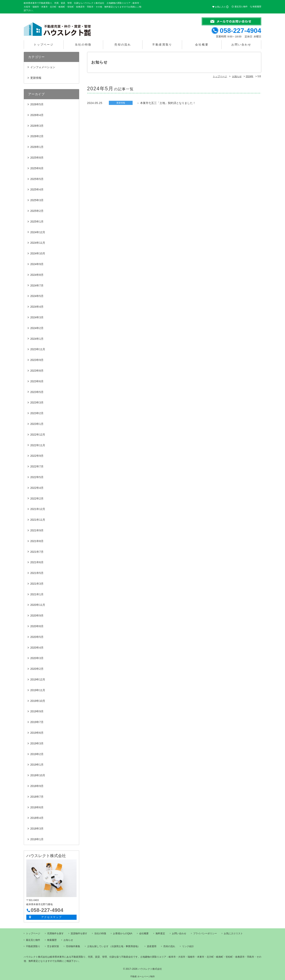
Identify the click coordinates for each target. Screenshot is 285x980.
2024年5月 (37, 296)
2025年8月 (37, 158)
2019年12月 (38, 679)
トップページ (44, 45)
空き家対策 (53, 946)
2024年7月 (37, 285)
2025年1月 (37, 222)
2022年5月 (37, 477)
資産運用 (152, 946)
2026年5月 (37, 104)
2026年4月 (37, 115)
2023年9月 (37, 360)
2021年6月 (37, 562)
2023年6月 (37, 381)
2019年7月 (37, 722)
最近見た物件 (241, 7)
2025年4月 (37, 189)
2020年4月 (37, 648)
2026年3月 (37, 126)
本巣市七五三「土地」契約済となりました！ (168, 103)
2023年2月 (37, 413)
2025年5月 (37, 179)
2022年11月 (38, 445)
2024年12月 (38, 232)
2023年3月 (37, 402)
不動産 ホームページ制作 (142, 976)
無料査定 (160, 933)
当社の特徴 (83, 45)
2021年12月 (38, 509)
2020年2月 (37, 669)
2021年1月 (37, 594)
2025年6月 (37, 168)
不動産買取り (162, 45)
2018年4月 (37, 818)
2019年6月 (37, 733)
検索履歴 (257, 7)
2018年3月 (37, 829)
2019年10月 (38, 701)
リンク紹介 (188, 946)
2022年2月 (37, 499)
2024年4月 (37, 307)
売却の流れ (123, 45)
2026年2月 (37, 136)
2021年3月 (37, 584)
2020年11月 (38, 605)
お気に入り (222, 7)
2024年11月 (38, 243)
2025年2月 (37, 211)
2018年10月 (38, 775)
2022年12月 (38, 435)
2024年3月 (37, 317)
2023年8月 (37, 371)
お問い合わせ (241, 45)
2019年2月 (37, 754)
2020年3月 (37, 658)
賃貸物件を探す (79, 933)
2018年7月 (37, 797)
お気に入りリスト (233, 933)
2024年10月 (38, 253)
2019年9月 (37, 711)
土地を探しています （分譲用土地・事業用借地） (114, 946)
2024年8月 (37, 275)
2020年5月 (37, 637)
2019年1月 (37, 765)
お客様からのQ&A (123, 933)
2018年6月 (37, 807)
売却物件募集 (73, 946)
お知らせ (68, 940)
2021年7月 (37, 552)
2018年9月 (37, 786)
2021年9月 (37, 530)
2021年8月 (37, 541)
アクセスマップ (52, 917)
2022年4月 (37, 488)
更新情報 (36, 78)
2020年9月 (37, 616)
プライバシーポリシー (205, 933)
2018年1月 (37, 839)
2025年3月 (37, 200)
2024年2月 (37, 328)
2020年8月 (37, 626)
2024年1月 (37, 339)
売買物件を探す (55, 933)
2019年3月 (37, 743)
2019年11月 (38, 690)
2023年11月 (38, 349)
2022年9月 (37, 456)
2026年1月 (37, 147)
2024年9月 (37, 264)
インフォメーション (43, 67)
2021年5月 (37, 573)
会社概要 (202, 45)
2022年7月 (37, 466)
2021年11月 (38, 520)
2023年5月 (37, 392)
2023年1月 (37, 424)
